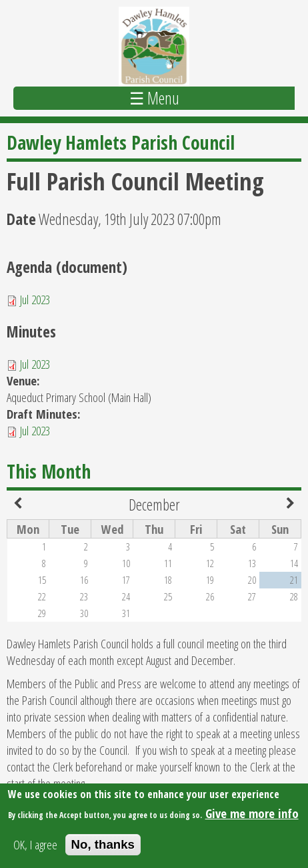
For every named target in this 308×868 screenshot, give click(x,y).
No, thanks (103, 848)
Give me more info (252, 816)
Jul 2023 (35, 299)
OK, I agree (35, 848)
